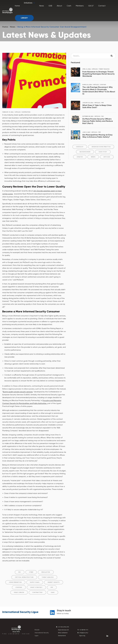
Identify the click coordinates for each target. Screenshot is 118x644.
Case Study (103, 152)
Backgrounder (85, 152)
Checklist (80, 147)
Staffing (19, 587)
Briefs (93, 157)
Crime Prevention (15, 582)
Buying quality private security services (18, 392)
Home (5, 27)
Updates (80, 157)
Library (24, 18)
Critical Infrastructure (24, 577)
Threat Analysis (48, 577)
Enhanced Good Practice (101, 147)
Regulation (46, 572)
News (13, 27)
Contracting (37, 592)
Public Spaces (19, 592)
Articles (107, 157)
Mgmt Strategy (36, 587)
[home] (7, 10)
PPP (52, 587)
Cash (53, 592)
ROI (20, 572)
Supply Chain (35, 582)
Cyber (31, 572)
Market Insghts (54, 582)
